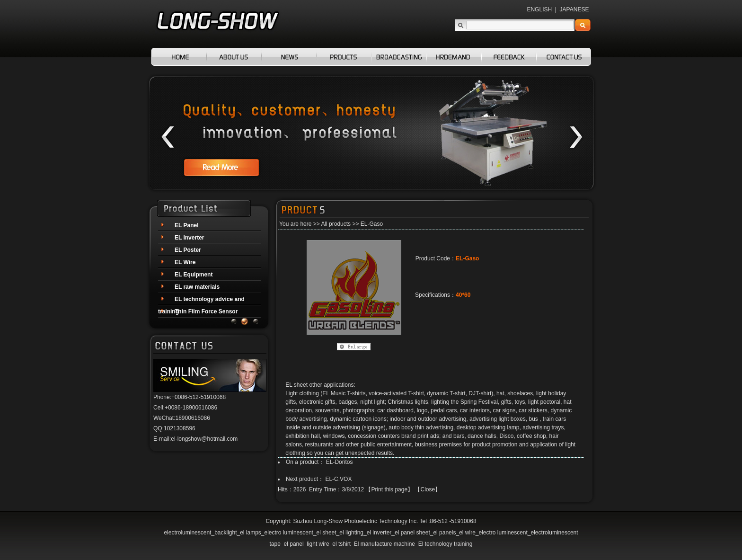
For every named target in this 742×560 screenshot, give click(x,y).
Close (428, 489)
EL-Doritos (340, 462)
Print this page (389, 489)
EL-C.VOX (338, 479)
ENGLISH (539, 9)
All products (336, 224)
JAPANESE (574, 9)
